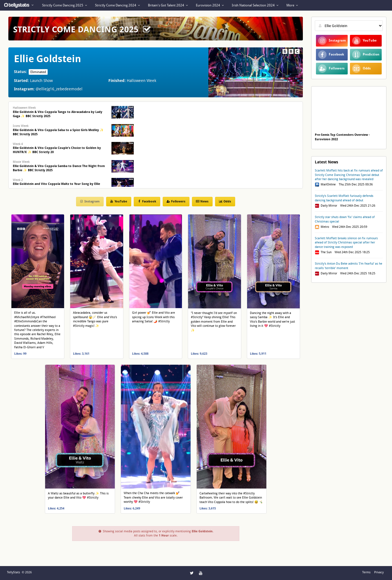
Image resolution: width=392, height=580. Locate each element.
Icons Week (58, 130)
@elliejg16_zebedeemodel (59, 89)
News (202, 201)
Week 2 (56, 184)
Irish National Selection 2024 (255, 5)
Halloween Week (58, 112)
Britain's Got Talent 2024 (168, 5)
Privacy (379, 572)
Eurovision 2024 (210, 5)
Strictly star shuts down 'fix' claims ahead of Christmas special (345, 219)
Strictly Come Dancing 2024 (117, 5)
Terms (366, 572)
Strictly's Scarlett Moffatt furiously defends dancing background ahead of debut (344, 198)
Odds (225, 201)
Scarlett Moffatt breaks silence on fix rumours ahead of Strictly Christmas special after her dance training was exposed (346, 243)
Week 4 (57, 148)
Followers (176, 201)
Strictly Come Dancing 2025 (64, 5)
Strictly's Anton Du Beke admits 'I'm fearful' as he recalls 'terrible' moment (349, 266)
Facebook (147, 201)
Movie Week (59, 166)
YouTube (118, 201)
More (292, 5)
